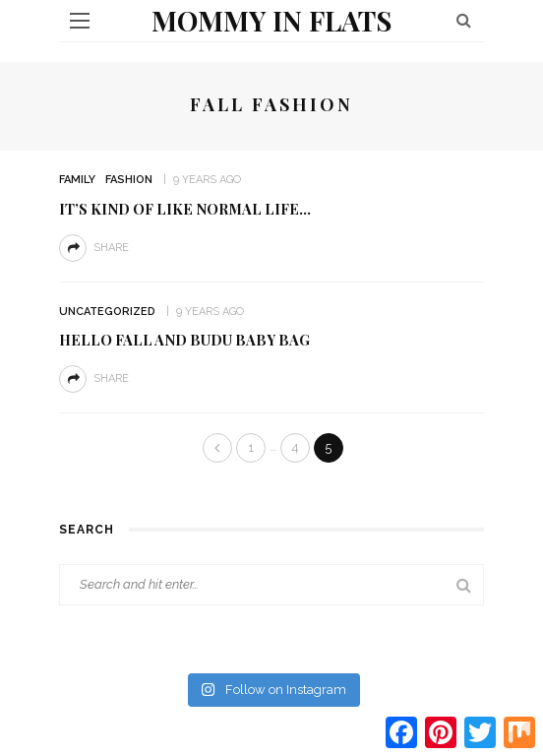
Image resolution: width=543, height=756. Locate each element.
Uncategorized (107, 312)
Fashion (129, 180)
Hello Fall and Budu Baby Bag (184, 340)
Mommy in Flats (271, 20)
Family (77, 180)
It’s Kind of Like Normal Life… (185, 209)
